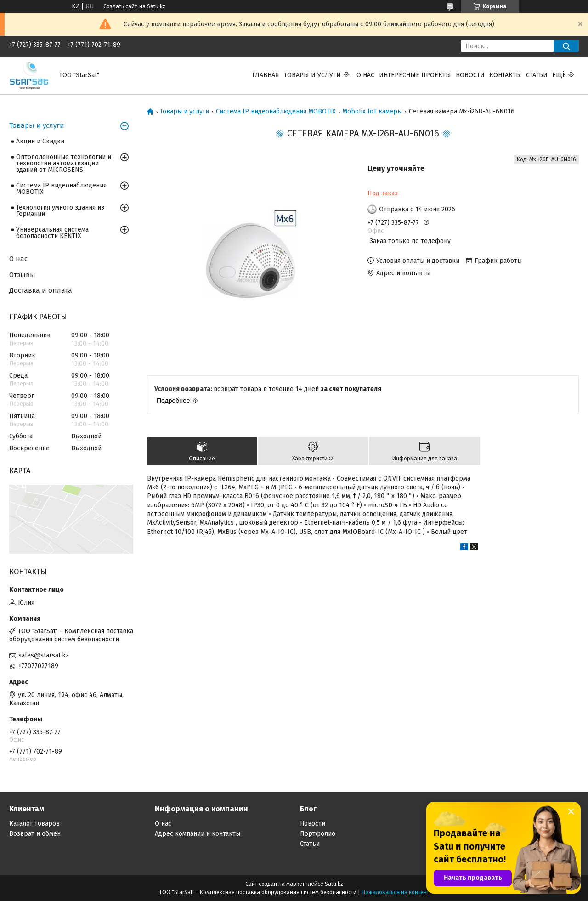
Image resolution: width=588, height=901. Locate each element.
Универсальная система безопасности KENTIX (52, 233)
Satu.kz (334, 884)
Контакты (505, 75)
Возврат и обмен (35, 834)
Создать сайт (120, 6)
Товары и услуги (312, 75)
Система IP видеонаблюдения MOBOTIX (276, 112)
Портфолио (318, 834)
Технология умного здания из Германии (60, 211)
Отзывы (22, 275)
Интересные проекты (415, 75)
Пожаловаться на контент (395, 892)
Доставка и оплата (41, 290)
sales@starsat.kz (44, 655)
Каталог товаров (34, 824)
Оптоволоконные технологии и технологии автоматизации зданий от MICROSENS (64, 163)
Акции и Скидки (40, 141)
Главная (266, 75)
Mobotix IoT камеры (372, 112)
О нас (365, 75)
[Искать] (566, 46)
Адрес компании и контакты (198, 834)
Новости (470, 75)
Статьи (537, 75)
